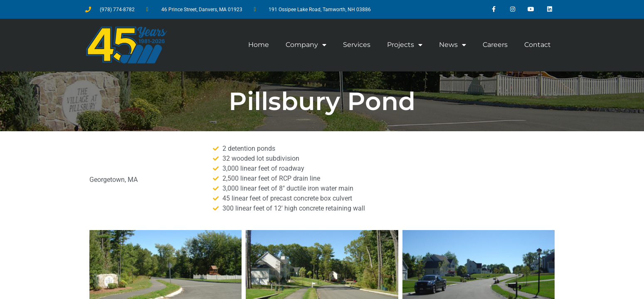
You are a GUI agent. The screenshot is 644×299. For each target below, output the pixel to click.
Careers (495, 45)
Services (357, 45)
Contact (538, 45)
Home (259, 45)
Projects (405, 45)
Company (306, 45)
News (453, 45)
